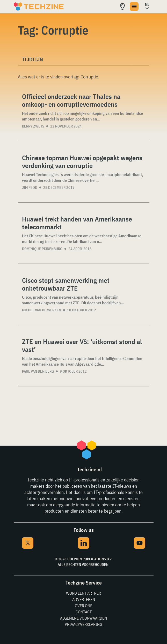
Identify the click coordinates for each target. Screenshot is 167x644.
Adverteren (84, 599)
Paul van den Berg (38, 371)
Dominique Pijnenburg (42, 249)
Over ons (83, 606)
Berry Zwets (33, 126)
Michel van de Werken (42, 310)
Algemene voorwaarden (83, 618)
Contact (84, 612)
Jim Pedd (30, 187)
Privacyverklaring (83, 624)
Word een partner (83, 593)
